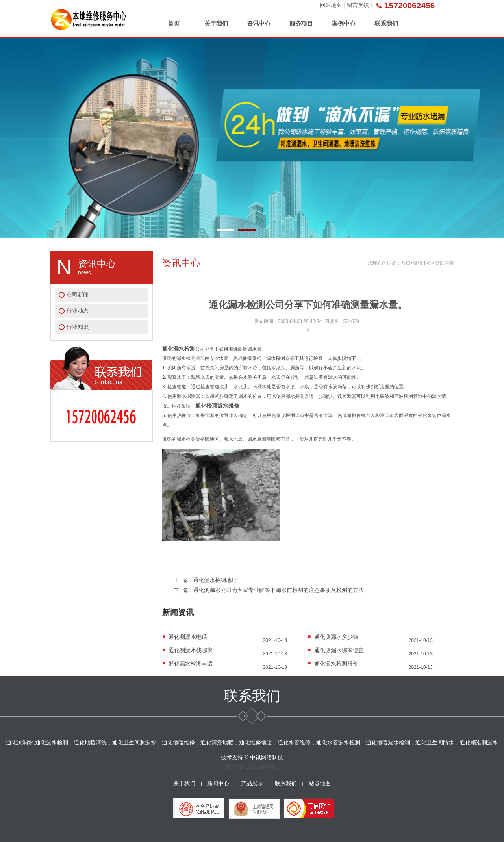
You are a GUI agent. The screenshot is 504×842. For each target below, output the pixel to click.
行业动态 (78, 311)
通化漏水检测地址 (215, 580)
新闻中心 (218, 783)
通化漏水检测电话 (191, 664)
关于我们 (216, 23)
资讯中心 (259, 23)
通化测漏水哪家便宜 (339, 650)
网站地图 (331, 5)
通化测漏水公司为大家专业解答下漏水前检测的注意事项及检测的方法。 (281, 590)
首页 (174, 23)
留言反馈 (358, 5)
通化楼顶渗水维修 (217, 406)
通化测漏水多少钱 (336, 637)
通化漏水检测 (179, 349)
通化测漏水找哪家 (191, 650)
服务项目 (301, 23)
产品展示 (252, 783)
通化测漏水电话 (188, 637)
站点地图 (320, 783)
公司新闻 (78, 295)
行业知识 (78, 327)
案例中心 (344, 23)
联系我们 (386, 23)
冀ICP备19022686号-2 (252, 767)
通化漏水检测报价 (336, 664)
